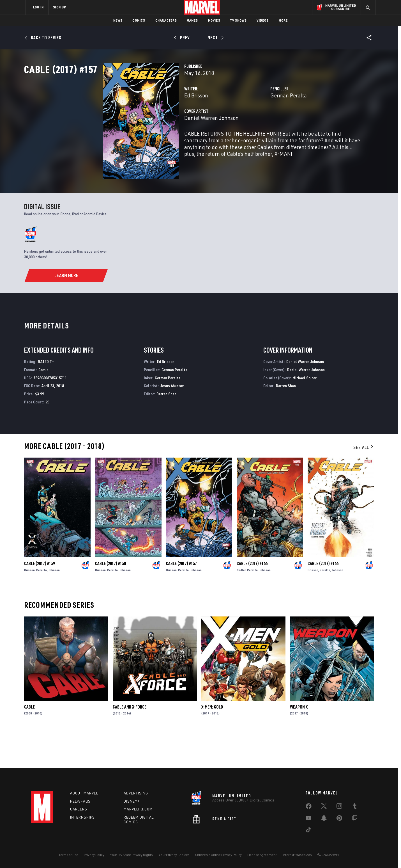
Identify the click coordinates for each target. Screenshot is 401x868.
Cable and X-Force (130, 742)
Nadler (241, 605)
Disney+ (132, 801)
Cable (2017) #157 (181, 598)
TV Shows (238, 20)
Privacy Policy (94, 855)
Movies (214, 20)
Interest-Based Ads (297, 855)
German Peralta (261, 120)
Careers (79, 809)
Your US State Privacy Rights (131, 855)
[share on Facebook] (309, 807)
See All (364, 482)
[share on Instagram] (339, 807)
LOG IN (38, 7)
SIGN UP (59, 7)
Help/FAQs (80, 801)
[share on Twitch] (355, 819)
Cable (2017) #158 (110, 598)
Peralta (42, 605)
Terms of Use (68, 855)
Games (193, 20)
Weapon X (299, 742)
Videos (262, 20)
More (283, 20)
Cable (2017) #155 (323, 598)
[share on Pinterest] (339, 819)
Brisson (29, 605)
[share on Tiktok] (308, 831)
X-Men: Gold (212, 742)
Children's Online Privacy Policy (218, 855)
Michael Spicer (305, 412)
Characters (166, 20)
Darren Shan (166, 429)
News (118, 20)
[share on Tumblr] (355, 807)
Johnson (54, 605)
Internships (82, 817)
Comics (139, 20)
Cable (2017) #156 (252, 598)
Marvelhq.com (138, 809)
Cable (29, 742)
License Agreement (262, 855)
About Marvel (84, 793)
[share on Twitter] (324, 807)
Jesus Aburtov (172, 420)
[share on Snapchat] (324, 819)
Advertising (136, 793)
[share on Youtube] (308, 819)
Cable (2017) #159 (40, 598)
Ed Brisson (141, 120)
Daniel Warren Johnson (156, 142)
